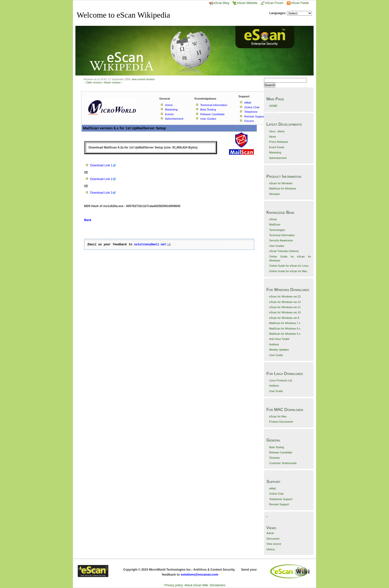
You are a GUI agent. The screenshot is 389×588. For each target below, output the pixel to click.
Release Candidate (281, 452)
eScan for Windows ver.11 (285, 307)
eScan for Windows (281, 183)
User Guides (277, 246)
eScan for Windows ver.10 (285, 312)
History (271, 549)
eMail (272, 488)
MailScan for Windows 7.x (285, 323)
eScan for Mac (278, 416)
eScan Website (245, 3)
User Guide (276, 355)
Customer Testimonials (283, 463)
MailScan (275, 224)
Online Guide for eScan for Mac (288, 271)
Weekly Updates (279, 350)
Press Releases (279, 142)
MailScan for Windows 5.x (285, 334)
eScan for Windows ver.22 (285, 296)
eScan (273, 219)
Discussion (273, 539)
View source (274, 544)
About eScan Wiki (196, 585)
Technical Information (282, 235)
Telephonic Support (281, 499)
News (273, 137)
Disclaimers (218, 585)
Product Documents (281, 422)
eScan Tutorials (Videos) (284, 251)
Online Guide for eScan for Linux (289, 266)
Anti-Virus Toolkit (279, 339)
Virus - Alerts (277, 131)
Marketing (275, 152)
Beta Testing (277, 447)
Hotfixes (274, 344)
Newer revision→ (114, 83)
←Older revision (93, 83)
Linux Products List (281, 380)
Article (270, 533)
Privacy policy (174, 585)
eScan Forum (272, 3)
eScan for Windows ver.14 (285, 302)
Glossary (275, 458)
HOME (273, 106)
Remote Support (279, 504)
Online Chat (276, 494)
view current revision (143, 79)
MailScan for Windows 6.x (285, 329)
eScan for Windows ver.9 (284, 318)
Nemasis (275, 194)
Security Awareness (281, 240)
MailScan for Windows (283, 188)
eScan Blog (219, 3)
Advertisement (278, 158)
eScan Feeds (300, 3)
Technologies (277, 230)
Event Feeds (277, 147)
